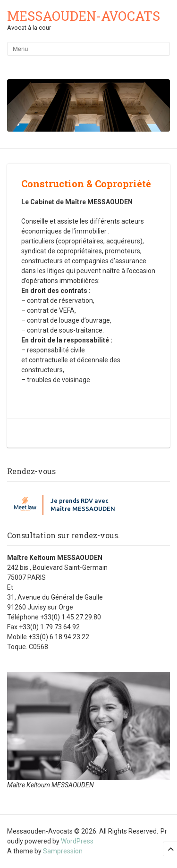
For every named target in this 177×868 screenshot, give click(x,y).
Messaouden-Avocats (84, 16)
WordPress (77, 841)
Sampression (63, 851)
